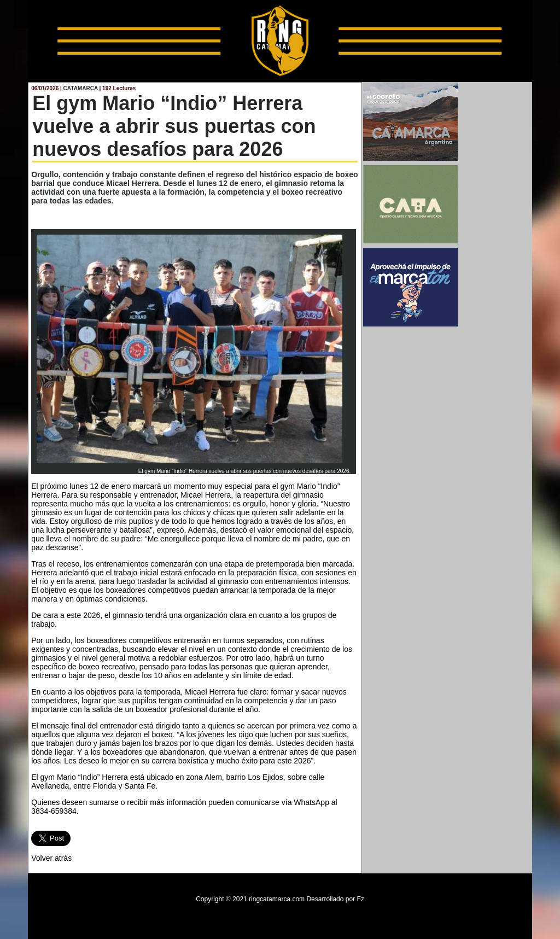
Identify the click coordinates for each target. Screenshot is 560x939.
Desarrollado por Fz (335, 899)
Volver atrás (51, 858)
